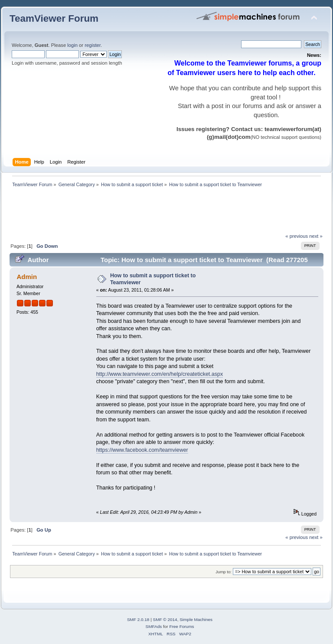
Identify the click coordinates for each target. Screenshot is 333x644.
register (93, 45)
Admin (27, 277)
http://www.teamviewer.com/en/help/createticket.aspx (160, 374)
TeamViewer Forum (54, 18)
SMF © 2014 (165, 619)
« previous (297, 236)
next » (316, 236)
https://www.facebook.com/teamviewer (142, 450)
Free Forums (181, 626)
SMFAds (154, 626)
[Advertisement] (167, 213)
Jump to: (224, 572)
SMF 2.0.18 (138, 619)
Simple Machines (196, 619)
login (72, 45)
